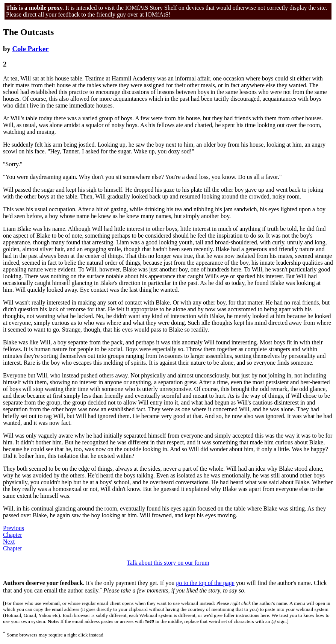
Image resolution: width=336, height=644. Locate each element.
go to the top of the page (205, 583)
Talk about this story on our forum (168, 563)
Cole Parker (30, 49)
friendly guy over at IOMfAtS (132, 14)
